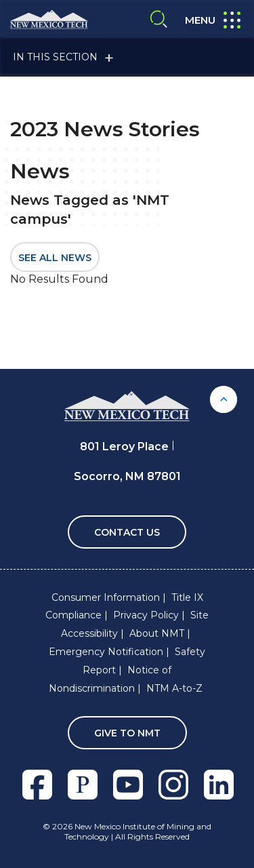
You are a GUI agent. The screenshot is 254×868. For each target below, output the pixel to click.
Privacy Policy (146, 615)
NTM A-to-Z (174, 688)
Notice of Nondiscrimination (110, 679)
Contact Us (127, 532)
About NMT (157, 633)
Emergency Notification (106, 652)
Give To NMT (127, 733)
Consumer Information (106, 597)
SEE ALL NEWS (55, 258)
